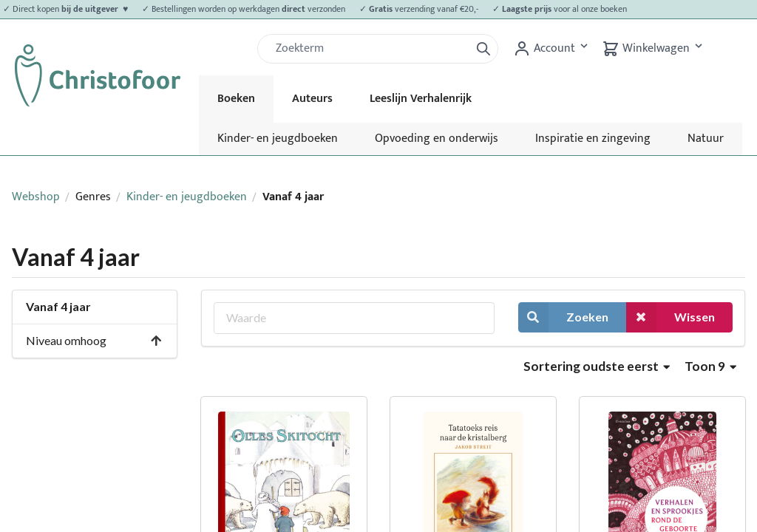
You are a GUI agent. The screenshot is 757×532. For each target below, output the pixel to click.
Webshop (36, 197)
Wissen (671, 317)
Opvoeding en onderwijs (437, 139)
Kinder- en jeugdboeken (278, 139)
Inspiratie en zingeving (593, 139)
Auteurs (312, 99)
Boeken (236, 99)
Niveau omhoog (94, 340)
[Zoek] (370, 49)
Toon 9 (710, 366)
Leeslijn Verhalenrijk (421, 99)
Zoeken (563, 317)
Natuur (706, 139)
